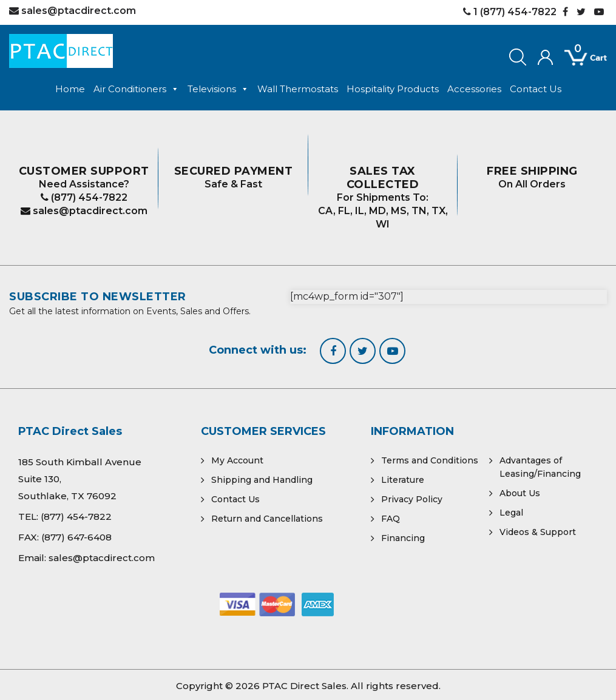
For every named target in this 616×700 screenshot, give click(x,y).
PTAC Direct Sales (304, 686)
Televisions (218, 89)
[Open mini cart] (577, 58)
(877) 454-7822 (84, 197)
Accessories (474, 89)
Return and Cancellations (267, 519)
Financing (403, 538)
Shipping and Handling (262, 480)
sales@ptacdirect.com (84, 211)
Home (70, 89)
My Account (237, 460)
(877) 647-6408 (76, 537)
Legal (511, 513)
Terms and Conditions (430, 460)
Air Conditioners (136, 89)
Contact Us (536, 89)
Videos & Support (538, 532)
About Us (520, 493)
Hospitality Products (393, 89)
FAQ (391, 519)
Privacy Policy (412, 499)
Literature (403, 480)
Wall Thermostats (298, 89)
